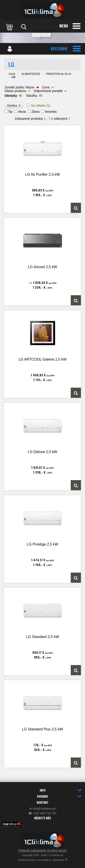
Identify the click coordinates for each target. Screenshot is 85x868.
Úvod (12, 74)
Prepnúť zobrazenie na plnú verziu (43, 850)
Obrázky (11, 96)
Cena (46, 87)
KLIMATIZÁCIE (31, 74)
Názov (30, 87)
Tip (10, 112)
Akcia (22, 112)
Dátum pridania (15, 91)
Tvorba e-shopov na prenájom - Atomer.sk (42, 860)
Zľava (35, 112)
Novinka (51, 112)
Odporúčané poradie (48, 91)
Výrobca (14, 105)
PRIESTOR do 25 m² (59, 74)
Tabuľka (31, 96)
